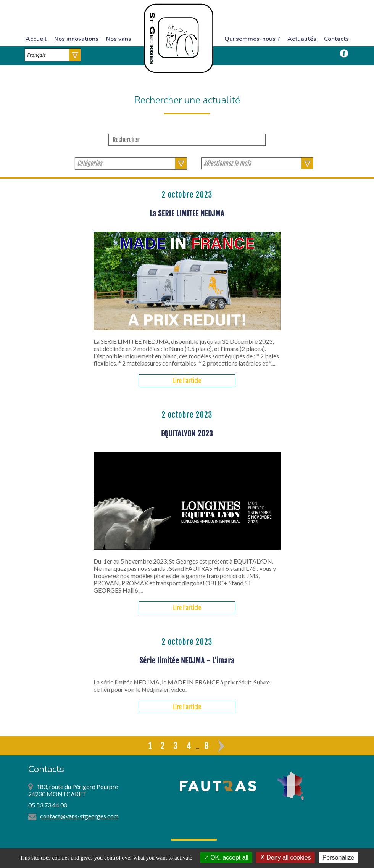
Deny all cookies (285, 858)
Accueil (36, 39)
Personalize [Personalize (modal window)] (339, 858)
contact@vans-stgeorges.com (79, 816)
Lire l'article (187, 381)
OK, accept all (226, 858)
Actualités (302, 39)
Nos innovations (76, 39)
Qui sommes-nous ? (252, 39)
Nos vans (119, 39)
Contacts (336, 39)
